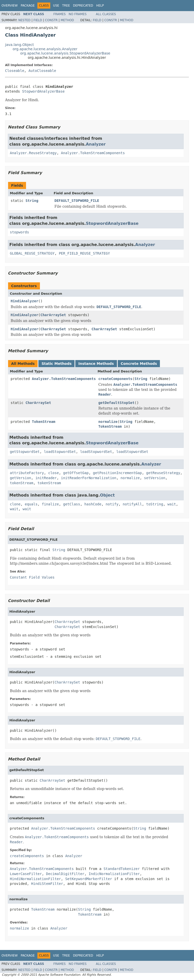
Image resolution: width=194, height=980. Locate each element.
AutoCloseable (42, 71)
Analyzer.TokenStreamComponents (93, 153)
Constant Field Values (32, 577)
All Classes (106, 14)
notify (112, 504)
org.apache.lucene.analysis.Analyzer (45, 49)
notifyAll (132, 504)
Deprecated (83, 6)
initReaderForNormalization (89, 478)
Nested (24, 20)
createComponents (115, 379)
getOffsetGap (76, 473)
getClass (72, 504)
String (32, 201)
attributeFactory (27, 473)
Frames (59, 14)
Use (56, 6)
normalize (108, 422)
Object (107, 495)
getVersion (20, 478)
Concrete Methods (139, 364)
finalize (50, 504)
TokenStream (44, 422)
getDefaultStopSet (116, 403)
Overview (10, 6)
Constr (51, 20)
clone (15, 504)
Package (28, 6)
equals (31, 504)
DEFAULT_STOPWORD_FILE (77, 201)
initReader (46, 478)
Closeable (15, 71)
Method (67, 20)
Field (38, 20)
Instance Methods (96, 364)
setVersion (155, 478)
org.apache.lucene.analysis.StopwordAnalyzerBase (65, 53)
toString (155, 504)
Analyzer (96, 144)
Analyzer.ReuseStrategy (33, 153)
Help (100, 6)
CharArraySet (53, 315)
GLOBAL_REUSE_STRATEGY (32, 253)
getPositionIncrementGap (117, 473)
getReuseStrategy (163, 473)
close (54, 473)
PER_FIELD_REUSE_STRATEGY (84, 253)
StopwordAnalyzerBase (43, 91)
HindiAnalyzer (25, 301)
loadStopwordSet (60, 452)
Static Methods (56, 364)
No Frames (78, 14)
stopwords (19, 232)
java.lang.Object (19, 45)
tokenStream (22, 483)
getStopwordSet (25, 452)
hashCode (93, 504)
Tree (66, 6)
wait (172, 504)
